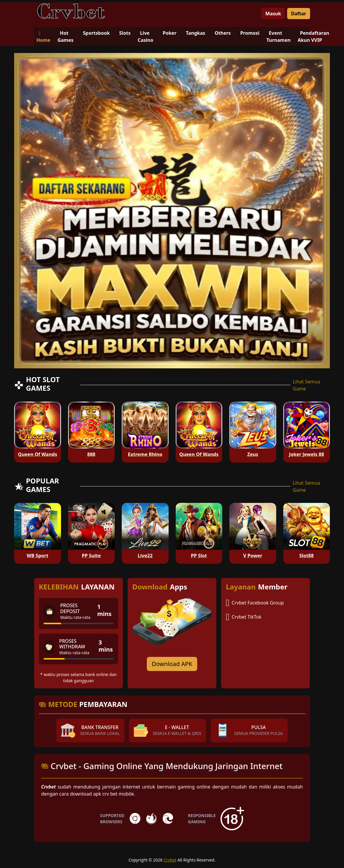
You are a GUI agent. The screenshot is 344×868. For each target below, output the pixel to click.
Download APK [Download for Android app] (172, 664)
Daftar (298, 14)
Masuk (273, 14)
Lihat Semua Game (306, 385)
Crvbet (170, 860)
